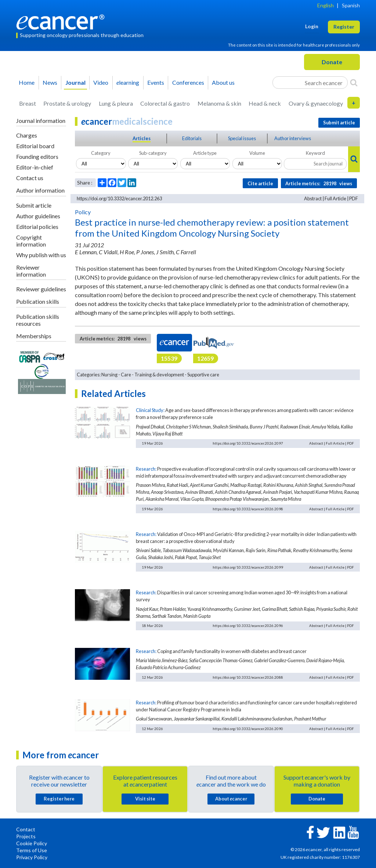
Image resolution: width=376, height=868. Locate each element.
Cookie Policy (32, 843)
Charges (27, 135)
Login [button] (312, 26)
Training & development (159, 375)
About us (223, 82)
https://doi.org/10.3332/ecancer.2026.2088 (248, 677)
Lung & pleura (116, 103)
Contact (26, 829)
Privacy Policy (32, 857)
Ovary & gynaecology (316, 103)
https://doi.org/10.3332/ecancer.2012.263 (119, 198)
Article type (205, 153)
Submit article (34, 205)
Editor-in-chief (35, 167)
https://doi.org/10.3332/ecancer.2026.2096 (248, 626)
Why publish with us (41, 255)
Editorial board (35, 146)
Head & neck (265, 103)
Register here (59, 799)
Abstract (313, 198)
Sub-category (153, 153)
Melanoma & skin (219, 103)
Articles (142, 138)
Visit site (145, 799)
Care (126, 375)
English (326, 5)
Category (101, 153)
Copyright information (31, 241)
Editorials (192, 138)
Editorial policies (37, 227)
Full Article (335, 198)
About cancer (231, 799)
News (50, 82)
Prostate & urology (67, 103)
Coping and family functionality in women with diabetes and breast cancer (232, 651)
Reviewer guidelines (41, 289)
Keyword (315, 153)
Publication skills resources (38, 320)
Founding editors (37, 156)
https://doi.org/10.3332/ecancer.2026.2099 (248, 567)
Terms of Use (32, 850)
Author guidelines (38, 216)
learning (128, 82)
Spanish (351, 5)
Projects (26, 836)
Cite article (260, 183)
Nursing (109, 375)
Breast (28, 103)
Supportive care (203, 375)
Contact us (30, 178)
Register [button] (344, 27)
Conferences (188, 82)
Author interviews (293, 138)
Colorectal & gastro (165, 103)
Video (101, 82)
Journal (75, 82)
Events (156, 82)
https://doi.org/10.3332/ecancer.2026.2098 (248, 509)
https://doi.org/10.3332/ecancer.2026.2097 (248, 443)
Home (27, 82)
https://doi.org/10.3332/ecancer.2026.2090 (248, 729)
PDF (354, 198)
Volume (257, 153)
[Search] (354, 83)
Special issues (242, 138)
